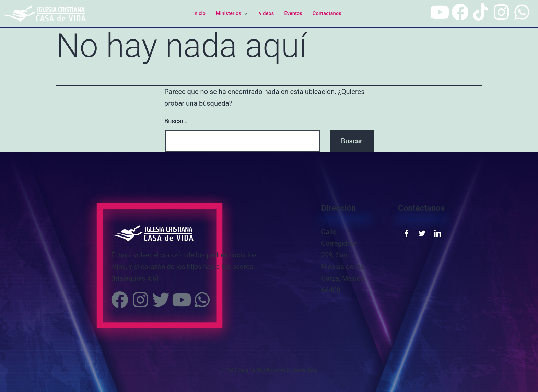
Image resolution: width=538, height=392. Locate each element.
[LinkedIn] (437, 233)
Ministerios (232, 13)
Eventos (294, 13)
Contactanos (328, 13)
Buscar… (176, 121)
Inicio (199, 13)
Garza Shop (305, 370)
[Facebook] (407, 233)
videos (267, 13)
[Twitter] (422, 233)
